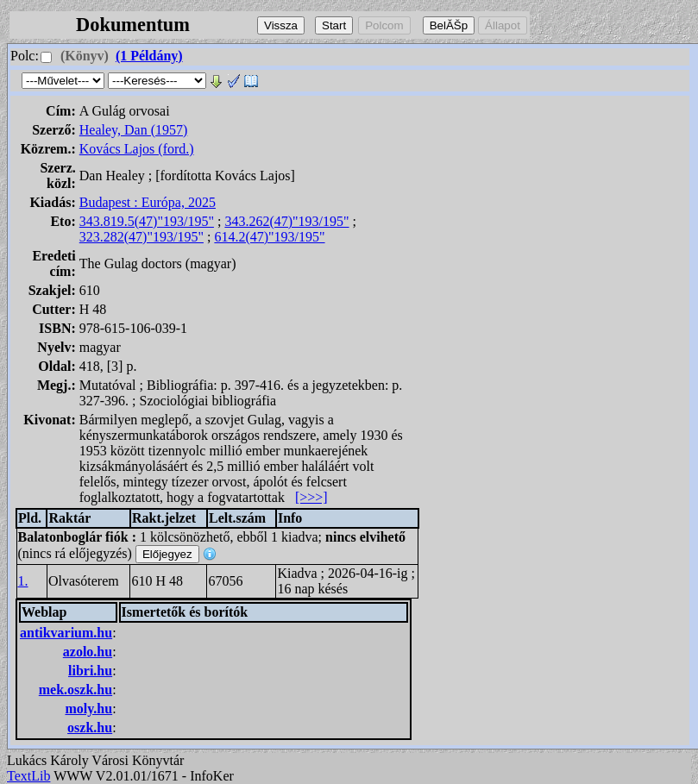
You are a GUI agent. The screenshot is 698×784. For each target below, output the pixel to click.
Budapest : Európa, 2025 (148, 202)
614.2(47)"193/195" (269, 237)
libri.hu (90, 671)
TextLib (28, 776)
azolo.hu (88, 652)
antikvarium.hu (66, 633)
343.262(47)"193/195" (286, 221)
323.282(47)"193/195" (141, 237)
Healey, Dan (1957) (134, 130)
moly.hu (88, 709)
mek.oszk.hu (75, 690)
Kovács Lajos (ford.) (137, 149)
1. (23, 581)
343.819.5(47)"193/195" (147, 221)
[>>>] (311, 497)
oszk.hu (90, 728)
